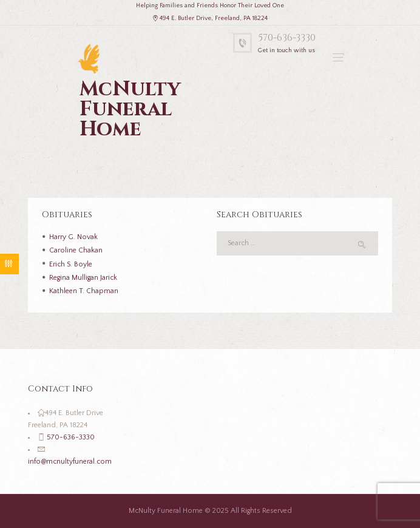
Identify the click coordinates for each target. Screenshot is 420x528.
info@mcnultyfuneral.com (70, 462)
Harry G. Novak (73, 237)
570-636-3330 (287, 38)
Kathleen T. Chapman (84, 291)
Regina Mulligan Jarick (83, 278)
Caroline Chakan (76, 250)
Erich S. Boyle (71, 264)
